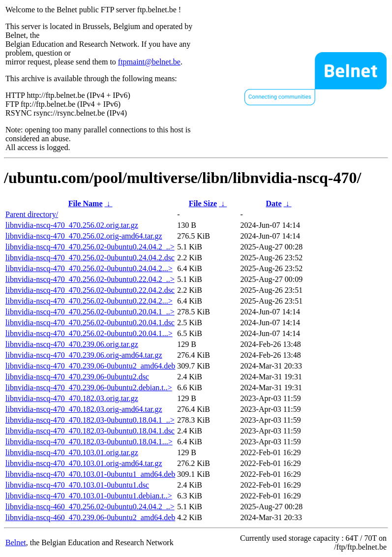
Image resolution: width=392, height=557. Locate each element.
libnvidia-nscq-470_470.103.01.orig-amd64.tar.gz (84, 463)
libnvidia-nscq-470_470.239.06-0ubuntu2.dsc (77, 377)
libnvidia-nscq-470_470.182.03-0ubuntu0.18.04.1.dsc (90, 431)
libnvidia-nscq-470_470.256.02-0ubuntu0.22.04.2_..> (90, 279)
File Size (203, 203)
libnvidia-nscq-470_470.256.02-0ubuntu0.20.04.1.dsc (90, 323)
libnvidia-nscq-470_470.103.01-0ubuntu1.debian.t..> (89, 496)
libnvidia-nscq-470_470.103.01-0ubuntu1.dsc (77, 485)
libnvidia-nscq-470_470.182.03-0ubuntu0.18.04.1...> (89, 442)
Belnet (16, 542)
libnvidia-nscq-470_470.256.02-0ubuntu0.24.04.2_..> (90, 247)
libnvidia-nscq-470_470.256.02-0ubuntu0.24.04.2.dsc (90, 258)
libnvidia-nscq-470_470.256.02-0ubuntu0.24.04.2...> (89, 268)
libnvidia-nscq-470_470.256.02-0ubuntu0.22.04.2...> (89, 301)
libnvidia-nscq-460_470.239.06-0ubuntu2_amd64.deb (90, 517)
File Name (86, 203)
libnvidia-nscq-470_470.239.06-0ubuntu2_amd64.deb (90, 366)
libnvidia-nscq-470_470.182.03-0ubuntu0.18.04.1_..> (90, 420)
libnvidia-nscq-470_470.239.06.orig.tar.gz (72, 344)
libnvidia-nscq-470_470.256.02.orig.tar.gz (72, 225)
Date (274, 203)
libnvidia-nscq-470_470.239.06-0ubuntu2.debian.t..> (89, 387)
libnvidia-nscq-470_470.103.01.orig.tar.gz (72, 452)
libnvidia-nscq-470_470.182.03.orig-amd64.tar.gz (84, 409)
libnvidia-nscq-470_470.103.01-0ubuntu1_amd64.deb (90, 474)
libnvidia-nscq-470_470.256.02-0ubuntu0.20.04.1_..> (90, 312)
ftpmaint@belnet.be (149, 62)
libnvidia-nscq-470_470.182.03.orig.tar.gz (72, 398)
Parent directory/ (32, 214)
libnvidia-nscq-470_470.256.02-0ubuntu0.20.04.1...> (89, 333)
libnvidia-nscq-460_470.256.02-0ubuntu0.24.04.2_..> (90, 507)
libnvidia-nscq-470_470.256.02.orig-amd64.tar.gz (84, 236)
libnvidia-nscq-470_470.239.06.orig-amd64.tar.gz (84, 355)
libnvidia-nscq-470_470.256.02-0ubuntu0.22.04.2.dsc (90, 290)
